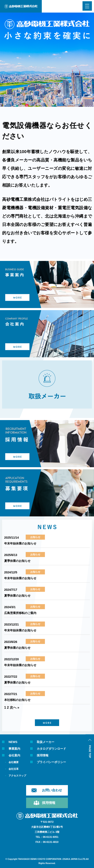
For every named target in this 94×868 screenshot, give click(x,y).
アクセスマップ (17, 776)
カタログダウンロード (51, 749)
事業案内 (14, 749)
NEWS (13, 742)
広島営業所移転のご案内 (20, 613)
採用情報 (43, 755)
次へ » (15, 707)
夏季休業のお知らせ (17, 561)
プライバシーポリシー (51, 762)
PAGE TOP (90, 752)
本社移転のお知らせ (17, 700)
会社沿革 (14, 769)
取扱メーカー (46, 742)
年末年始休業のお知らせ (20, 543)
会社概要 (14, 762)
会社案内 (14, 755)
